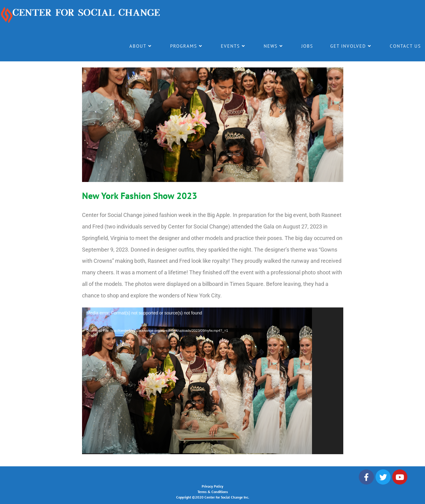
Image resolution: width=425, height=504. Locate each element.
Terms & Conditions (213, 492)
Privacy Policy (212, 486)
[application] (213, 381)
